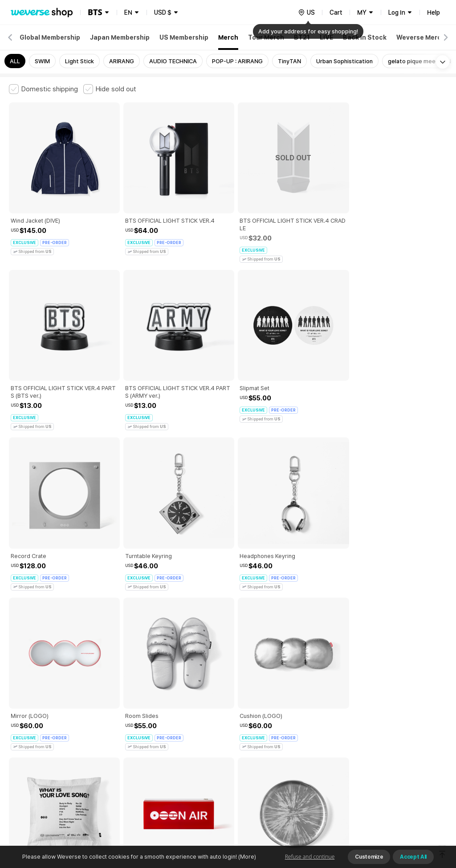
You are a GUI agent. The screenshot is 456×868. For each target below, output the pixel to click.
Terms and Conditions (34, 719)
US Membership (184, 37)
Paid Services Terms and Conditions (118, 719)
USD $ (163, 12)
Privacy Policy (287, 719)
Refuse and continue (310, 857)
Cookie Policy (333, 719)
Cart (336, 12)
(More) (246, 857)
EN (128, 12)
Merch (228, 37)
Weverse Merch (421, 37)
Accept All (413, 857)
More (228, 657)
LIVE (326, 37)
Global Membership (50, 37)
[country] (306, 12)
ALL (15, 61)
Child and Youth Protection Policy (217, 719)
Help (434, 12)
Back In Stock (365, 37)
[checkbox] (43, 89)
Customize (369, 857)
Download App (425, 811)
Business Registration (144, 758)
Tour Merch (266, 37)
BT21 (302, 37)
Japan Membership (120, 37)
